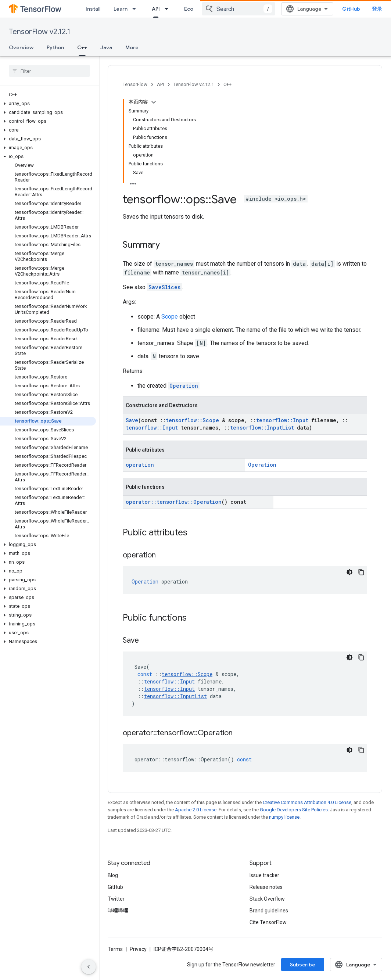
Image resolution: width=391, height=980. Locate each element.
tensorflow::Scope (192, 420)
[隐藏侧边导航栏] (89, 967)
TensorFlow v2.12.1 (40, 32)
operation (140, 465)
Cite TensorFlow (268, 922)
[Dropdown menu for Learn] (136, 9)
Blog (113, 875)
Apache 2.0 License (196, 810)
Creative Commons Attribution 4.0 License (307, 802)
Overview (21, 47)
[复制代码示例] (361, 572)
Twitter (116, 899)
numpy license (284, 817)
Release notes (266, 887)
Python (55, 47)
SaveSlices (164, 287)
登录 (377, 9)
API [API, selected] (156, 9)
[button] (48, 104)
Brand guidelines (269, 911)
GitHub (351, 9)
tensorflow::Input (282, 420)
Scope (170, 317)
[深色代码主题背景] (349, 572)
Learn (121, 9)
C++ (227, 84)
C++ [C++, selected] (82, 47)
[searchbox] (49, 71)
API (160, 84)
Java (106, 47)
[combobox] (238, 9)
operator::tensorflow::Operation (174, 502)
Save (132, 420)
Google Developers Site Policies (294, 810)
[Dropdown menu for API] (169, 9)
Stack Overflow (267, 899)
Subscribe (303, 965)
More (132, 47)
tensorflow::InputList (262, 428)
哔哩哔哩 (118, 911)
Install (93, 9)
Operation (184, 386)
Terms (115, 949)
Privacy (138, 949)
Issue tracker (264, 875)
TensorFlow (135, 84)
